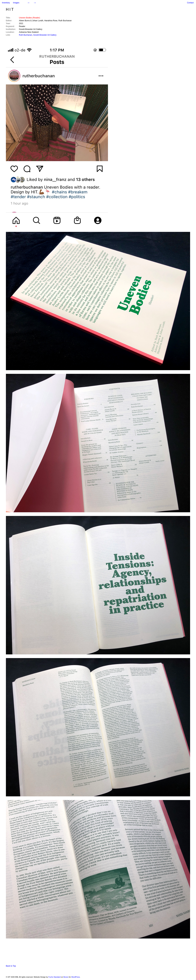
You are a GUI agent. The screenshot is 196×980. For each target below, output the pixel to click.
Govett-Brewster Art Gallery (31, 29)
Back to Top (11, 966)
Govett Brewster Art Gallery (45, 35)
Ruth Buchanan (65, 21)
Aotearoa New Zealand (29, 32)
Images (16, 3)
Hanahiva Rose (51, 21)
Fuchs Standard (55, 977)
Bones (66, 977)
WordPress (76, 977)
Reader (22, 26)
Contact (190, 3)
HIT (10, 9)
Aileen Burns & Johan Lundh (31, 21)
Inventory (6, 3)
